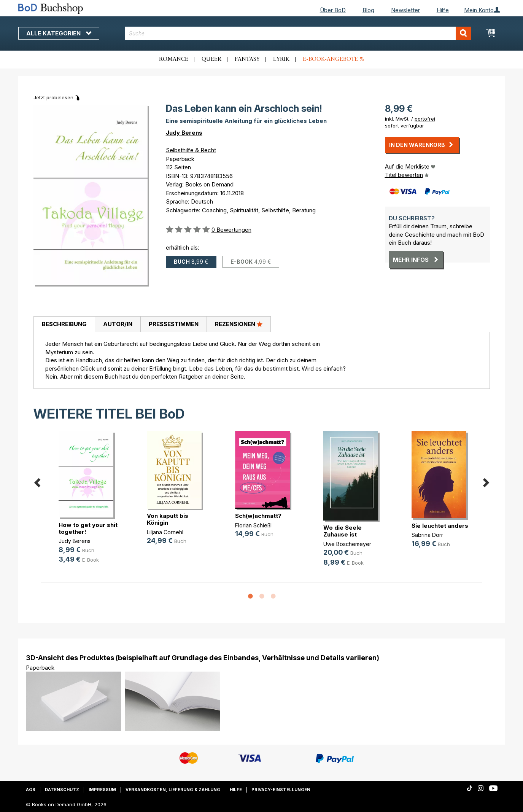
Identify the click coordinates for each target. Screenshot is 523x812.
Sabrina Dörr (427, 535)
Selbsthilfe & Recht (191, 150)
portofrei (425, 119)
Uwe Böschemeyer (347, 544)
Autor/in (118, 324)
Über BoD (333, 10)
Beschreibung (64, 324)
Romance (174, 59)
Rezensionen (239, 324)
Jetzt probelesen (53, 97)
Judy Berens (184, 133)
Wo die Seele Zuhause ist (343, 531)
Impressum (102, 790)
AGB (31, 790)
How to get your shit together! (88, 528)
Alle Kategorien (59, 33)
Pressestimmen (174, 324)
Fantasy (247, 59)
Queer (211, 59)
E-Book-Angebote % (333, 59)
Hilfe (443, 10)
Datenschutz (62, 790)
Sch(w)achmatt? (258, 516)
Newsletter (405, 10)
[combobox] (298, 33)
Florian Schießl (253, 525)
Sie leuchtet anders (440, 526)
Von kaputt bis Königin (168, 519)
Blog (368, 10)
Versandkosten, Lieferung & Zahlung (173, 790)
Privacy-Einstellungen (281, 790)
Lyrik (281, 59)
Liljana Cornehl (165, 532)
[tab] (64, 325)
